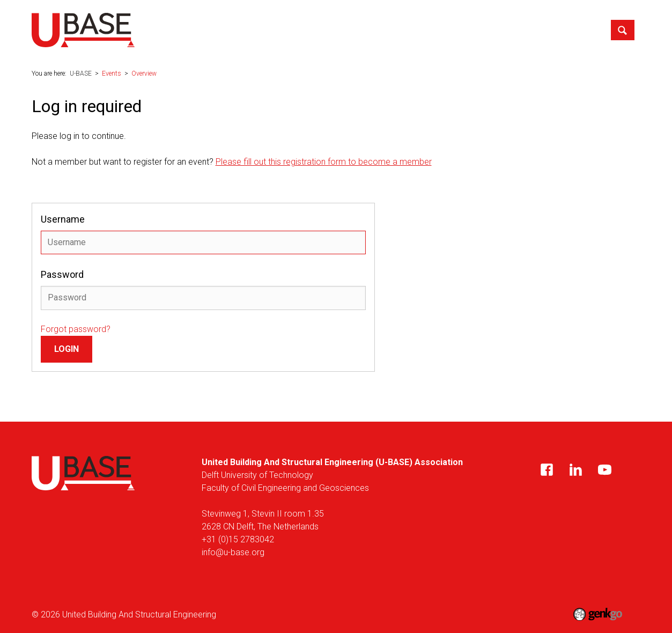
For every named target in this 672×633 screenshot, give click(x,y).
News (259, 29)
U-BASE (176, 30)
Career (397, 29)
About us (215, 29)
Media (438, 29)
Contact (583, 29)
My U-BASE (530, 29)
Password (62, 274)
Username (63, 219)
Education (306, 29)
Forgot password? (76, 329)
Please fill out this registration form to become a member (324, 162)
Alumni (479, 29)
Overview (144, 73)
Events (354, 29)
